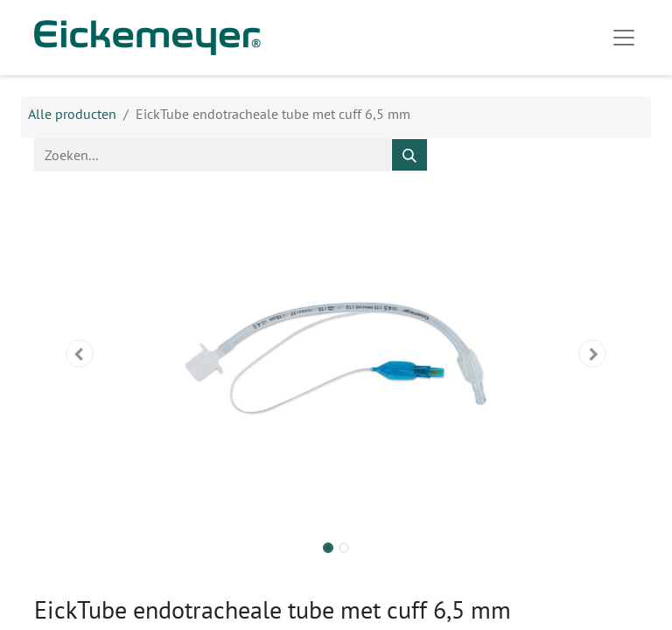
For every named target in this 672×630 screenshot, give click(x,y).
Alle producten (72, 114)
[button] (80, 353)
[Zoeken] (409, 155)
